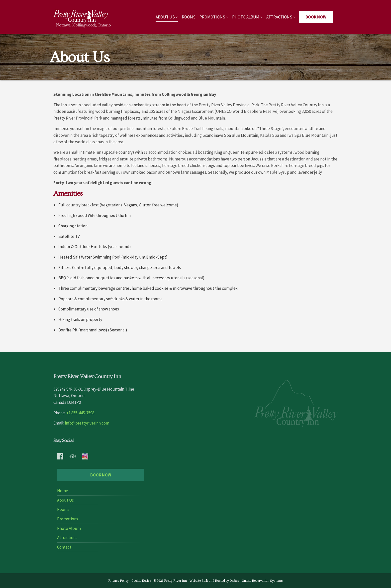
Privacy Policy (118, 581)
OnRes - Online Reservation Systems (256, 581)
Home (63, 491)
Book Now (316, 17)
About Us (165, 17)
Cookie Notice (141, 581)
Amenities (68, 194)
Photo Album (246, 17)
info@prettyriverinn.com (87, 423)
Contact (64, 547)
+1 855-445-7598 (80, 413)
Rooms (189, 17)
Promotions (212, 17)
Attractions (279, 17)
